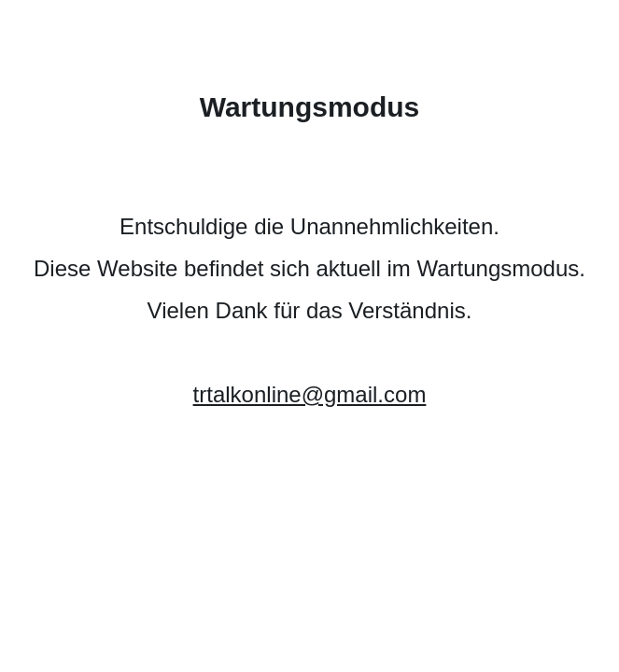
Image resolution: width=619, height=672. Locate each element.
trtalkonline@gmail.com (310, 394)
